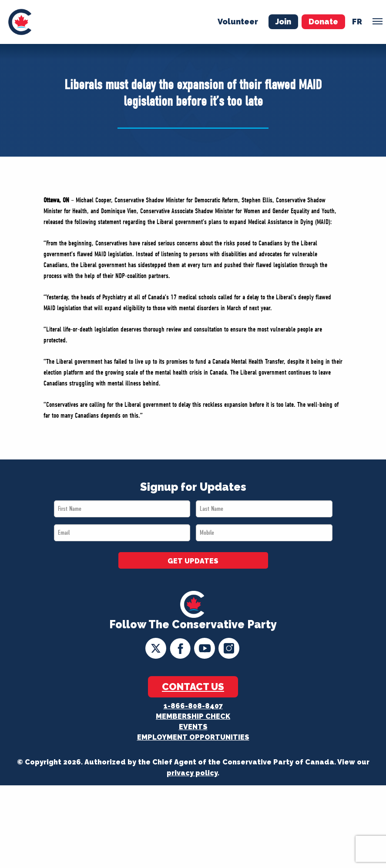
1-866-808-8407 (193, 706)
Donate (323, 22)
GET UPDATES (193, 561)
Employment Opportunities (193, 737)
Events (193, 727)
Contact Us (193, 687)
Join (283, 22)
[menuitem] (20, 22)
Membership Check (193, 716)
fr (357, 22)
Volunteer (238, 22)
